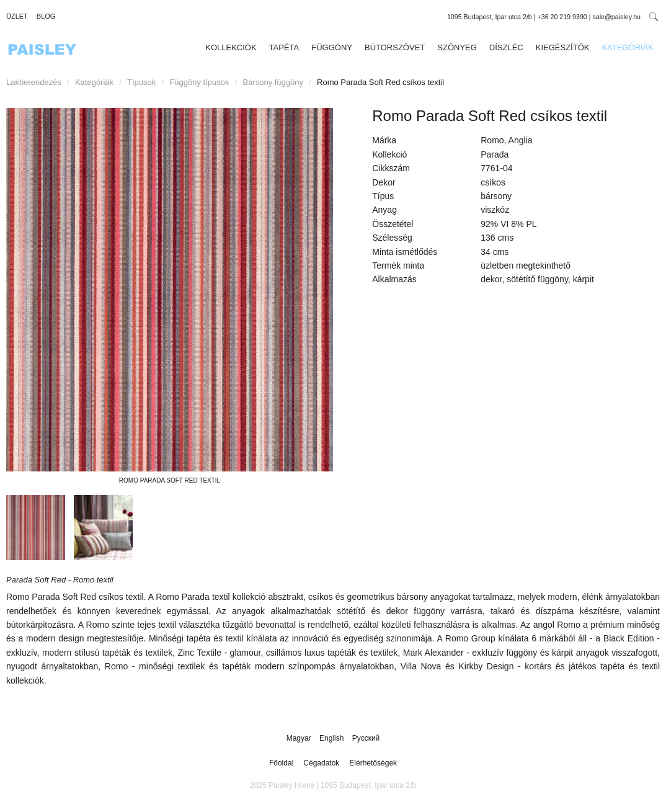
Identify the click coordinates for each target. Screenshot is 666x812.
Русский (366, 738)
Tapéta (284, 47)
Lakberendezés (34, 82)
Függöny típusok (199, 82)
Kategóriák (628, 47)
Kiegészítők (563, 47)
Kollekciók (231, 47)
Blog (46, 16)
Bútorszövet (395, 47)
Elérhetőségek (373, 763)
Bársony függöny (273, 82)
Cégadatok (321, 763)
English (333, 738)
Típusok (141, 82)
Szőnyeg (457, 47)
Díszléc (506, 47)
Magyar (300, 738)
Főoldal (281, 763)
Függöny (332, 47)
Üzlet (17, 16)
